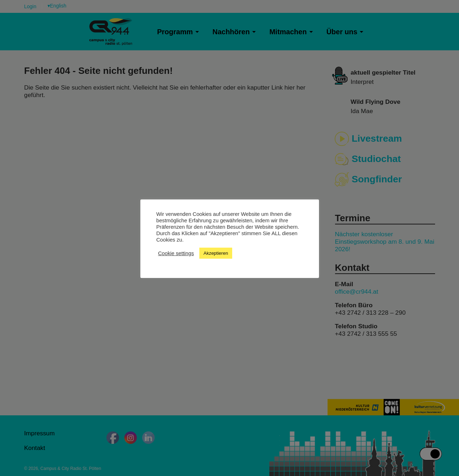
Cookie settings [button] (176, 253)
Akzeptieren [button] (216, 253)
